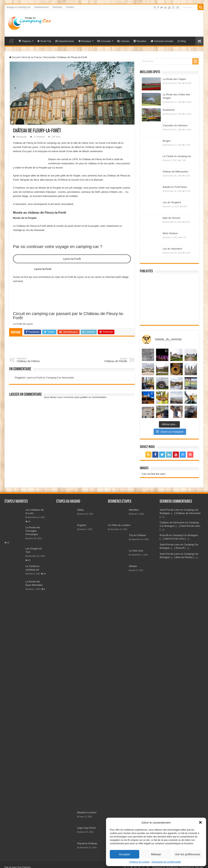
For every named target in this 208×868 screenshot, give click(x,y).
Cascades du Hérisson (175, 125)
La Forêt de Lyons (23, 324)
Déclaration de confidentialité (166, 862)
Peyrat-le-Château (87, 843)
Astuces (123, 41)
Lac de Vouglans (172, 202)
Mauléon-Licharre (87, 812)
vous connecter (66, 397)
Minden (133, 566)
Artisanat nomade (162, 41)
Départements (65, 41)
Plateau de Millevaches (175, 172)
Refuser (156, 854)
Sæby (80, 510)
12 (8, 543)
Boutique (85, 41)
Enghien (82, 525)
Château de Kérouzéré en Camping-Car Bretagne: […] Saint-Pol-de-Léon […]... (180, 526)
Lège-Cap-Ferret (86, 828)
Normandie (49, 57)
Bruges (167, 141)
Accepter (125, 854)
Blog (182, 41)
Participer (57, 7)
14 (29, 522)
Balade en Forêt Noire (175, 187)
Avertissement (41, 7)
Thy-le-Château (137, 535)
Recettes (140, 41)
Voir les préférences (188, 854)
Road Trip (44, 41)
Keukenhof (169, 110)
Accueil (15, 57)
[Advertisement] (131, 23)
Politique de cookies (140, 862)
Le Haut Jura (136, 551)
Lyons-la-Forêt (72, 259)
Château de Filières (36, 360)
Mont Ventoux (170, 233)
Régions (25, 41)
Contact (70, 7)
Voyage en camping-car (18, 7)
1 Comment (39, 137)
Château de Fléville (108, 360)
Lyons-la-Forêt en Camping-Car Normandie (50, 378)
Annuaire (104, 41)
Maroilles (134, 510)
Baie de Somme (172, 218)
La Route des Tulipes (174, 79)
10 (29, 560)
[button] (200, 822)
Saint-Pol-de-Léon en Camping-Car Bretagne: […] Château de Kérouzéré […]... (180, 513)
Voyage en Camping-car (11, 41)
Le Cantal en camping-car (177, 156)
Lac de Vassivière (172, 249)
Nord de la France (32, 57)
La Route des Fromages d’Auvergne (33, 531)
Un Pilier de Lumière (119, 525)
